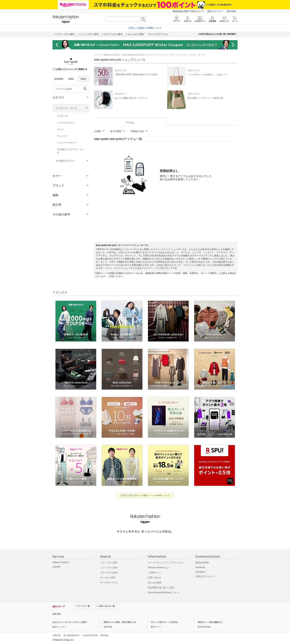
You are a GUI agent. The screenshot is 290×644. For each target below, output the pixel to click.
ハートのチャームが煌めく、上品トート (208, 75)
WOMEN (59, 79)
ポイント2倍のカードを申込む (165, 622)
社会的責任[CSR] (90, 635)
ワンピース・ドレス (66, 108)
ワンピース (63, 116)
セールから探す (108, 578)
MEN (71, 79)
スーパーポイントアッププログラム (166, 563)
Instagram (200, 572)
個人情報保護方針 (72, 635)
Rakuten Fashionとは (158, 568)
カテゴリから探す (109, 573)
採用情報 (104, 635)
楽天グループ (214, 11)
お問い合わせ (154, 578)
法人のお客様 (154, 583)
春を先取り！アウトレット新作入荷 (205, 98)
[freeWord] (71, 89)
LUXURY (57, 567)
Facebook (200, 567)
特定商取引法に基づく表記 (161, 588)
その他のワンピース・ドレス (70, 151)
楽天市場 (231, 11)
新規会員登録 (202, 563)
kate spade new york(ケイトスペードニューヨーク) (148, 55)
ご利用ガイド (154, 573)
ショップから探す (109, 568)
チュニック (63, 136)
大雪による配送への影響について (145, 28)
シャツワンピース (66, 123)
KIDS (83, 79)
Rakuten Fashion (112, 55)
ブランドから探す (109, 563)
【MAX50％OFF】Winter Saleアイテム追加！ (137, 75)
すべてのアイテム (109, 583)
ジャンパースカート (67, 143)
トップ (97, 55)
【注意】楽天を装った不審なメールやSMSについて (145, 495)
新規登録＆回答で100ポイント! (188, 11)
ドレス (60, 129)
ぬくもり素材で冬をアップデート (131, 98)
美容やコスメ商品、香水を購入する (120, 622)
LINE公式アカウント (206, 576)
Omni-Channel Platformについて (164, 593)
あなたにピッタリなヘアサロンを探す (70, 622)
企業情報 (57, 635)
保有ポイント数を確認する (210, 622)
